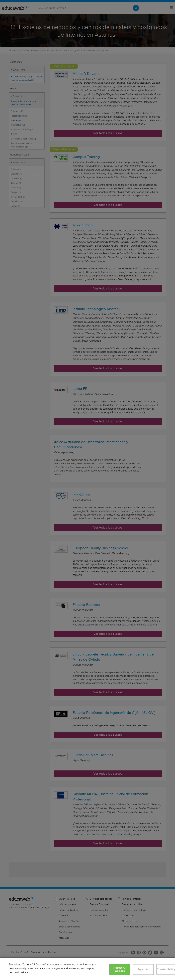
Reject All (143, 970)
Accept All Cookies (120, 969)
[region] (87, 969)
